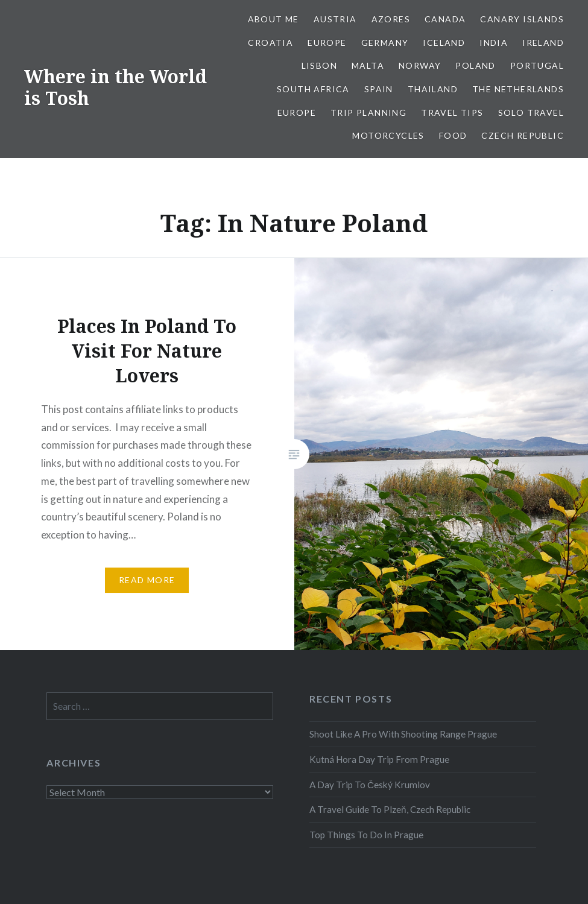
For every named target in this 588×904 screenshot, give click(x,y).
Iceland (444, 43)
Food (453, 135)
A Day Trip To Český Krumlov (370, 785)
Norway (420, 65)
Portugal (537, 65)
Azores (391, 19)
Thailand (433, 89)
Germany (385, 43)
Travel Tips (452, 112)
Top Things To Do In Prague (366, 835)
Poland (475, 65)
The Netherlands (518, 89)
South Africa (313, 89)
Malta (368, 65)
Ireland (543, 43)
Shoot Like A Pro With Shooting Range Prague (403, 734)
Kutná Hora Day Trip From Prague (379, 759)
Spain (379, 89)
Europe (327, 43)
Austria (335, 19)
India (494, 43)
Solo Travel (531, 112)
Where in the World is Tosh (115, 87)
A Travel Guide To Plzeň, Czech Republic (390, 809)
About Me (273, 19)
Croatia (270, 43)
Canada (445, 19)
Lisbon (319, 65)
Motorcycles (388, 135)
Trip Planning (368, 112)
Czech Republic (523, 135)
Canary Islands (522, 19)
